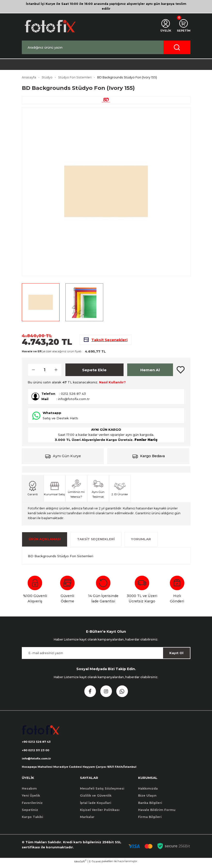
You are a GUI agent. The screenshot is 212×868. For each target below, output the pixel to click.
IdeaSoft (80, 864)
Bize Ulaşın (147, 799)
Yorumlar (141, 541)
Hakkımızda (148, 792)
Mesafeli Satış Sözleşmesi (102, 792)
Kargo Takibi (32, 820)
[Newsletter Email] (106, 655)
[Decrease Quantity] (31, 372)
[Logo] (50, 26)
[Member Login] (164, 26)
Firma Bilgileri (150, 820)
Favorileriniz (32, 806)
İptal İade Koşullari (96, 806)
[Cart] (183, 26)
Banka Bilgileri (150, 806)
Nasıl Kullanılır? (112, 385)
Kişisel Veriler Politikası (100, 813)
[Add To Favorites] (181, 372)
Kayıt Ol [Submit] (176, 655)
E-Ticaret (95, 865)
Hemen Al (150, 372)
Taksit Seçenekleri (96, 541)
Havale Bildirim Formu (157, 813)
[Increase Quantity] (58, 372)
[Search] (106, 47)
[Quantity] (45, 372)
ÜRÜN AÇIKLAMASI (45, 541)
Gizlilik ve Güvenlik (96, 799)
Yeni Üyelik (31, 799)
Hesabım (29, 792)
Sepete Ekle (94, 372)
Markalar (87, 820)
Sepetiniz (30, 813)
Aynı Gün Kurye (67, 458)
